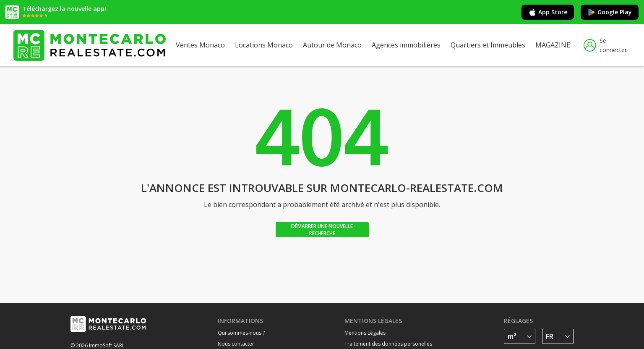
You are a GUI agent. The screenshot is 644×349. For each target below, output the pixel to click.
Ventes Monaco (200, 45)
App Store (548, 12)
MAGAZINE (553, 45)
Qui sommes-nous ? (241, 333)
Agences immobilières (406, 45)
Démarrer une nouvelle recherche (322, 230)
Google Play (610, 12)
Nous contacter (236, 344)
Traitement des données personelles (388, 344)
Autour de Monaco (332, 45)
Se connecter (605, 45)
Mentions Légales (365, 333)
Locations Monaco (264, 45)
